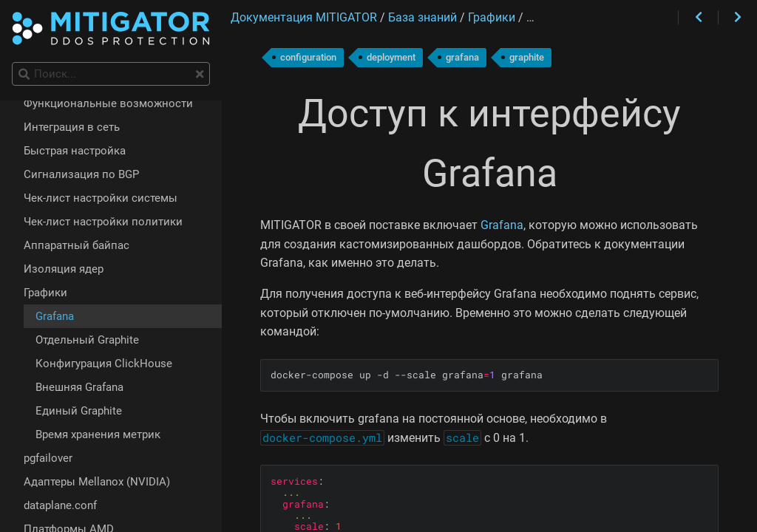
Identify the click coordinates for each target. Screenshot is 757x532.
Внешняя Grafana (79, 387)
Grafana (502, 225)
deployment (391, 57)
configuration (308, 57)
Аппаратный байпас (77, 245)
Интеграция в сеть (72, 127)
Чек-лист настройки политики (103, 222)
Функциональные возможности (108, 103)
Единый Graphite (79, 411)
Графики (45, 293)
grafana (462, 57)
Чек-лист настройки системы (101, 198)
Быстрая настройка (75, 151)
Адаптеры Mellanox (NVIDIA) (97, 482)
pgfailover (48, 458)
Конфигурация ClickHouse (104, 364)
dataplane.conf (60, 505)
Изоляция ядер (64, 269)
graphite (527, 57)
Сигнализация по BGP (81, 174)
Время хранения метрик (98, 434)
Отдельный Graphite (87, 340)
